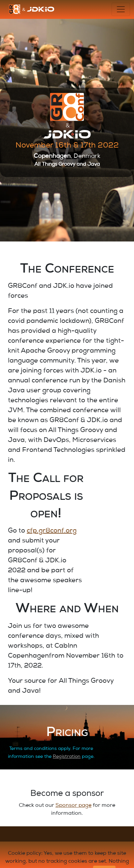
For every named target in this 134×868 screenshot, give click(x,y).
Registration (67, 757)
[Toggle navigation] (121, 9)
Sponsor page (73, 806)
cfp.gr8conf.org (52, 531)
